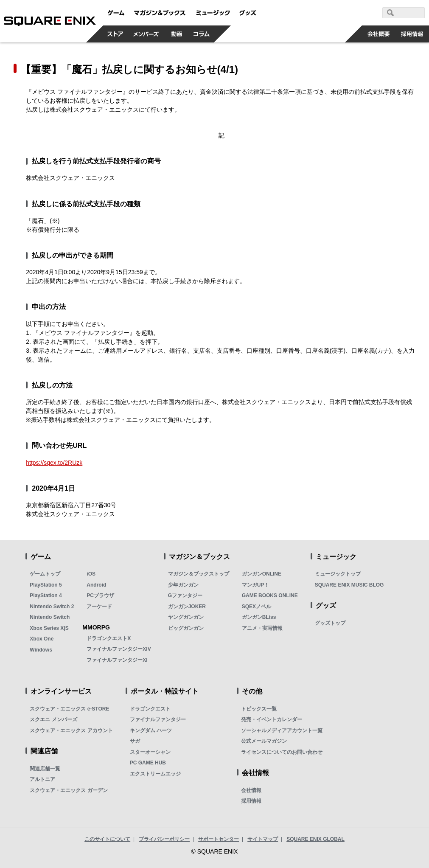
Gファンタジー (185, 596)
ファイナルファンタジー (158, 719)
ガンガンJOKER (187, 607)
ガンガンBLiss (259, 617)
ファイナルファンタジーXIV (119, 649)
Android (96, 585)
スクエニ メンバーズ (53, 719)
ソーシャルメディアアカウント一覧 (282, 730)
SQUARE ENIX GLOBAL (315, 839)
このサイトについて (107, 839)
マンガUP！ (256, 585)
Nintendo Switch (50, 617)
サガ (135, 741)
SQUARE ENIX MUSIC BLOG (349, 585)
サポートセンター (219, 839)
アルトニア (42, 779)
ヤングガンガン (186, 617)
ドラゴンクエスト (150, 709)
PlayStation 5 (46, 585)
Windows (41, 650)
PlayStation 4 (46, 596)
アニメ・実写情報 (262, 628)
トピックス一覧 (259, 709)
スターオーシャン (150, 752)
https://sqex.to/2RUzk (54, 463)
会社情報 (251, 790)
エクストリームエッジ (155, 774)
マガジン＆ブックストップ (199, 574)
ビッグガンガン (186, 628)
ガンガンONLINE (262, 574)
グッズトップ (330, 623)
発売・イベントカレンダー (272, 719)
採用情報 (251, 801)
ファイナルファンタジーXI (117, 660)
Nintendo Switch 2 (52, 607)
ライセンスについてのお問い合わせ (282, 752)
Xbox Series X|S (49, 628)
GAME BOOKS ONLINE (270, 596)
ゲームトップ (45, 574)
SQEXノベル (257, 607)
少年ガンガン (183, 585)
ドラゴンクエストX (109, 638)
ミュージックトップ (338, 574)
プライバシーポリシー (164, 839)
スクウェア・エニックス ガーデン (69, 790)
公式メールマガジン (264, 741)
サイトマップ (263, 839)
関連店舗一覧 (45, 769)
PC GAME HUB (148, 763)
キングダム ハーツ (151, 730)
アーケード (99, 607)
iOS (91, 574)
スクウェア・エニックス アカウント (71, 730)
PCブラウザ (100, 596)
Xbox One (42, 639)
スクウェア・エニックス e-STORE (69, 709)
